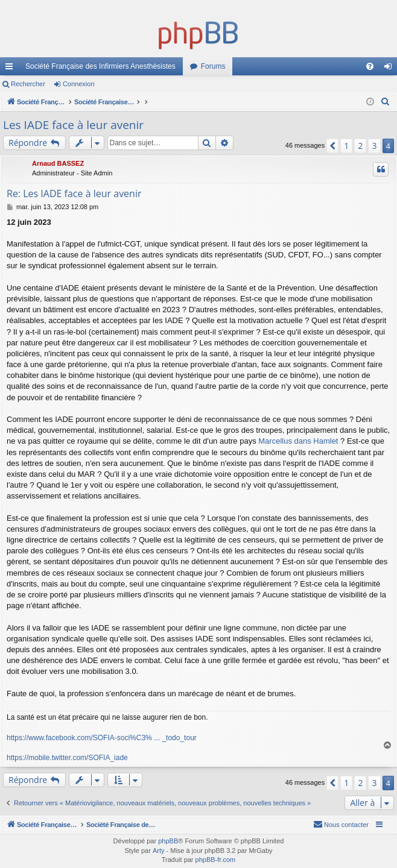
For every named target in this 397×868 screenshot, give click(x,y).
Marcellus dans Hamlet (298, 441)
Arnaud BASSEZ (58, 163)
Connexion (79, 84)
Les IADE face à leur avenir (73, 125)
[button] (332, 146)
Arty (159, 851)
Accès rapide (11, 69)
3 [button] (374, 146)
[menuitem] (370, 66)
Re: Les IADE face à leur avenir (74, 193)
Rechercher (28, 84)
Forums (213, 66)
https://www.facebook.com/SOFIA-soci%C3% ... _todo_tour (102, 738)
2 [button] (360, 146)
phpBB (168, 841)
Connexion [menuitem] (391, 69)
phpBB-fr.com (216, 860)
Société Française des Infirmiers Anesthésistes (100, 66)
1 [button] (346, 146)
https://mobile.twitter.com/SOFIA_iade (67, 758)
